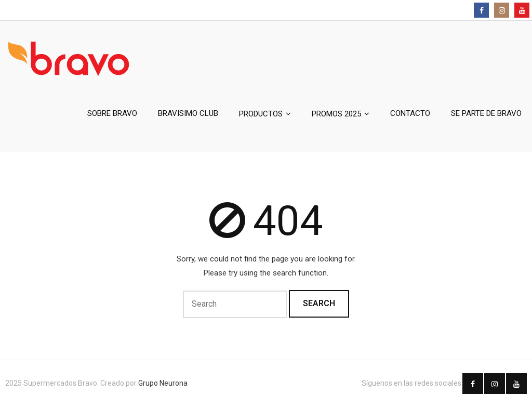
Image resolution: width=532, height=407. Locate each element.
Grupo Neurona (163, 383)
